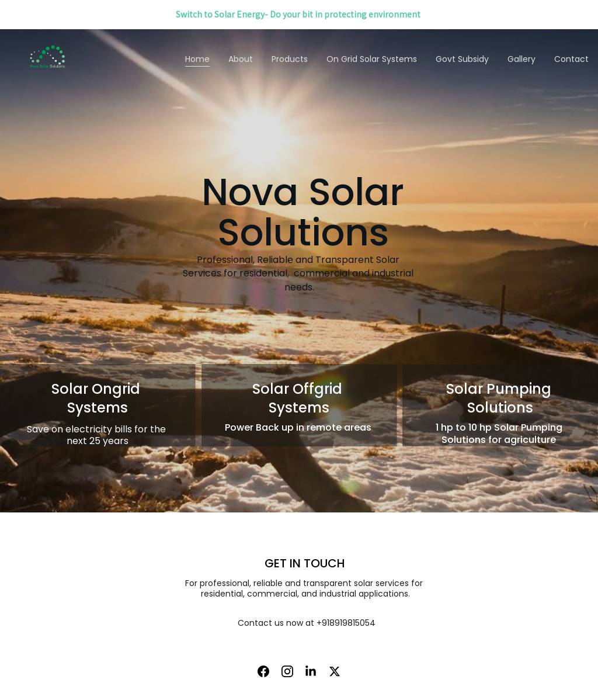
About (241, 59)
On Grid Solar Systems (372, 59)
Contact (571, 59)
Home (197, 59)
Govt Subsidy (462, 59)
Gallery (521, 59)
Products (290, 59)
